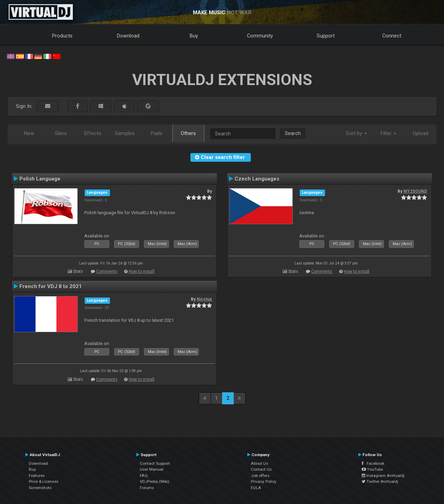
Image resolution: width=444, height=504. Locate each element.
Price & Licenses (44, 481)
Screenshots (40, 488)
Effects (93, 133)
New (29, 133)
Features (37, 476)
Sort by (356, 133)
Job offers (260, 476)
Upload (421, 133)
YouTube (372, 469)
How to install (142, 271)
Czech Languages (257, 179)
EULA (256, 488)
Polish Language (40, 179)
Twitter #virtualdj (380, 481)
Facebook (373, 463)
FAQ (144, 476)
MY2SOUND (415, 191)
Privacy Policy (264, 481)
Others (188, 133)
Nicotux (204, 299)
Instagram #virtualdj (383, 476)
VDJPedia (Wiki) (155, 481)
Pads (157, 133)
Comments (107, 271)
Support (326, 36)
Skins (61, 133)
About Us (259, 463)
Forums (147, 488)
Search (293, 133)
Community (260, 36)
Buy (194, 36)
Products (62, 36)
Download (128, 36)
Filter (388, 133)
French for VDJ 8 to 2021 (51, 286)
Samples (125, 133)
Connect (392, 36)
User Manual (152, 469)
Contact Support (155, 463)
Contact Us (261, 469)
